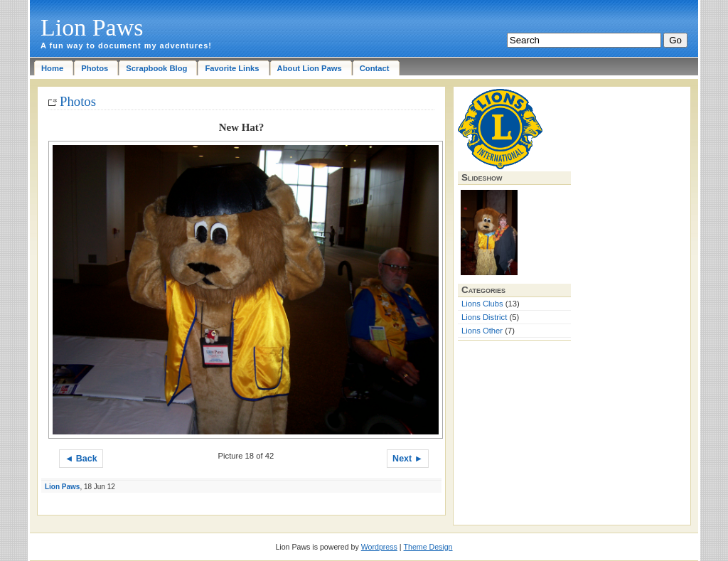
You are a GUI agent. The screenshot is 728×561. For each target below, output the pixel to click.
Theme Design (428, 547)
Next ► (408, 459)
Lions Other (482, 331)
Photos (78, 101)
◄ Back (81, 459)
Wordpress (379, 547)
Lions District (484, 317)
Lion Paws (92, 27)
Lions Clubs (482, 304)
